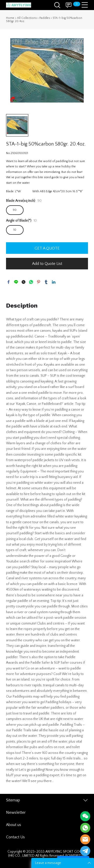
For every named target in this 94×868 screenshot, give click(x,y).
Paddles (45, 18)
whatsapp (31, 282)
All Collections (27, 18)
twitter (24, 282)
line (16, 282)
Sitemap (13, 800)
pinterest (39, 282)
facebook (9, 282)
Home (10, 18)
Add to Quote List (47, 264)
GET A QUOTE (47, 248)
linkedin (54, 282)
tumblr (46, 282)
